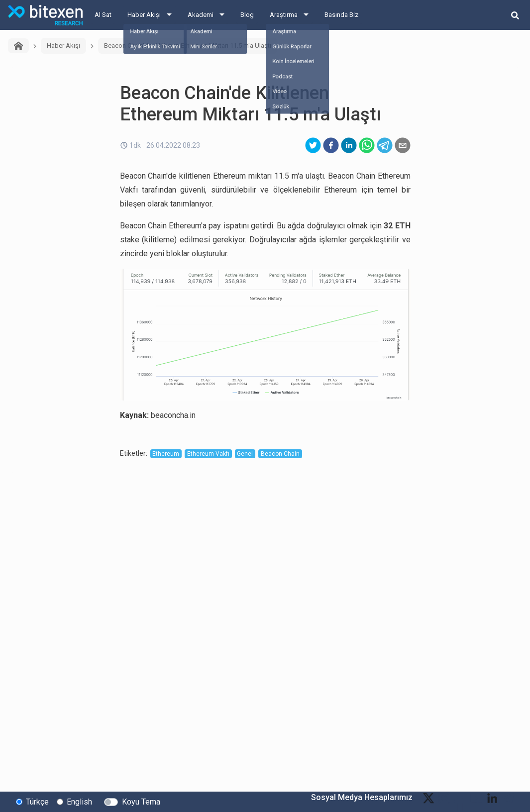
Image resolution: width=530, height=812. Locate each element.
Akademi (201, 15)
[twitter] (313, 145)
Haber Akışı (144, 15)
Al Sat (103, 15)
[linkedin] (349, 145)
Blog (247, 15)
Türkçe (37, 801)
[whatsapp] (367, 145)
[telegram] (385, 145)
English (79, 801)
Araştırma (284, 15)
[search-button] (515, 15)
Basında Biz (341, 15)
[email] (403, 145)
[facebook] (331, 145)
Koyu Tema (141, 801)
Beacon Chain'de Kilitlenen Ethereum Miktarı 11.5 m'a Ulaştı (188, 46)
